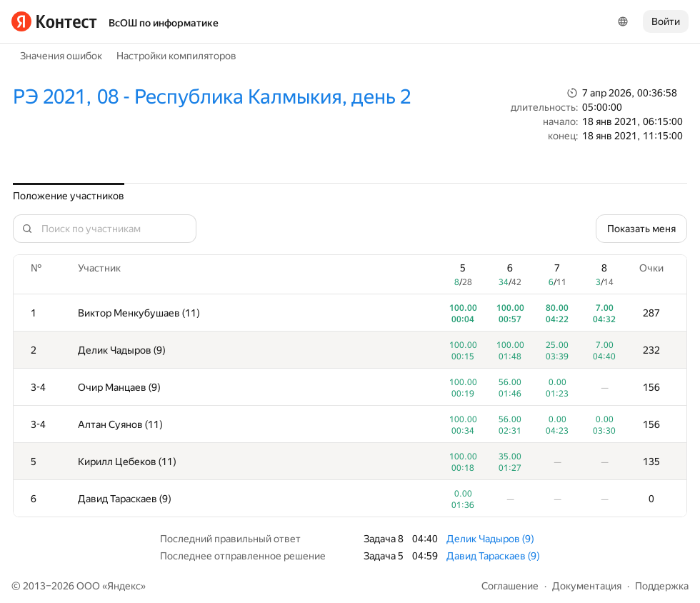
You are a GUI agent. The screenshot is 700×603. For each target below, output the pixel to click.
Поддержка (662, 586)
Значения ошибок (61, 56)
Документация (587, 586)
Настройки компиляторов (176, 56)
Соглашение (510, 586)
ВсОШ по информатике (164, 23)
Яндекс (124, 586)
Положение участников (69, 196)
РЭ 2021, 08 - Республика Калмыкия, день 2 (212, 97)
